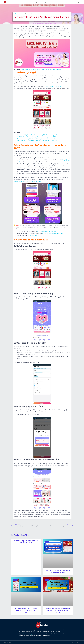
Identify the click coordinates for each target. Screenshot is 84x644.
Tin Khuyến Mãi (70, 2)
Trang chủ (15, 13)
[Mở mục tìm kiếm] (78, 2)
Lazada (19, 13)
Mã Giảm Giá (50, 2)
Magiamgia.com (34, 235)
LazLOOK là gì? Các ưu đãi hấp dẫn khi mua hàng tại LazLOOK (36, 137)
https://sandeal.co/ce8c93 (53, 86)
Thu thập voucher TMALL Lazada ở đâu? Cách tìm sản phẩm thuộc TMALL (26, 611)
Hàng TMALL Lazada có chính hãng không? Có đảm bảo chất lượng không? (58, 611)
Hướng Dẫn (60, 2)
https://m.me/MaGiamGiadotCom (52, 233)
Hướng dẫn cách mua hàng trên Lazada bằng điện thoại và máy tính (42, 69)
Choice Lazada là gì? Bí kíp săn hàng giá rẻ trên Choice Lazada (36, 139)
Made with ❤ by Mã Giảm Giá (75, 642)
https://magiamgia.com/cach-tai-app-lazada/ (27, 181)
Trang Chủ (39, 2)
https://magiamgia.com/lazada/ (47, 231)
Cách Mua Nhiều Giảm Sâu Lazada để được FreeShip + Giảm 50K (37, 141)
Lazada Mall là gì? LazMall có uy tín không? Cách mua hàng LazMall (38, 135)
